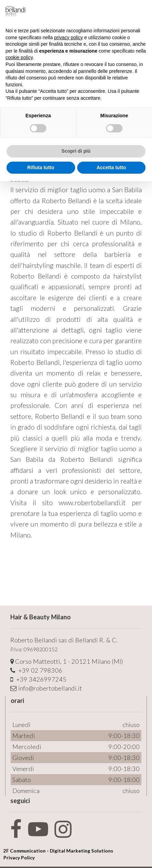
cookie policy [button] (19, 57)
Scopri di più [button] (76, 151)
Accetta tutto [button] (111, 167)
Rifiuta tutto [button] (41, 167)
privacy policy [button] (69, 37)
